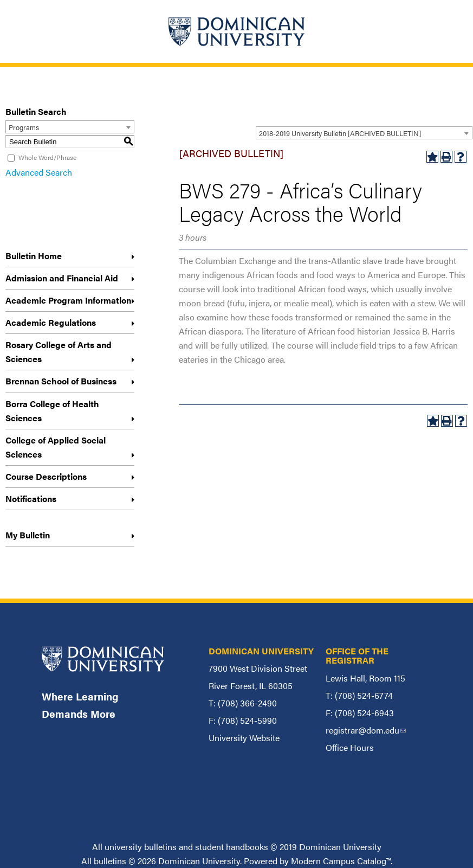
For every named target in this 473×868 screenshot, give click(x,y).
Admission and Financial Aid (62, 278)
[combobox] (364, 133)
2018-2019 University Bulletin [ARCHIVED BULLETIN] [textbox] (340, 133)
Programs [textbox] (24, 127)
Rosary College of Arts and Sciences (59, 352)
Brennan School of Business (61, 381)
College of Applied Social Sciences (56, 447)
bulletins (110, 861)
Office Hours (350, 747)
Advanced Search (39, 172)
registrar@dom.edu (366, 730)
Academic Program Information (68, 300)
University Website (244, 738)
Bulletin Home (34, 256)
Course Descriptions (46, 476)
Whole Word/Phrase (47, 157)
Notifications (31, 499)
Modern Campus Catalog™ (341, 861)
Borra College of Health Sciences (52, 411)
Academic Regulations (51, 322)
